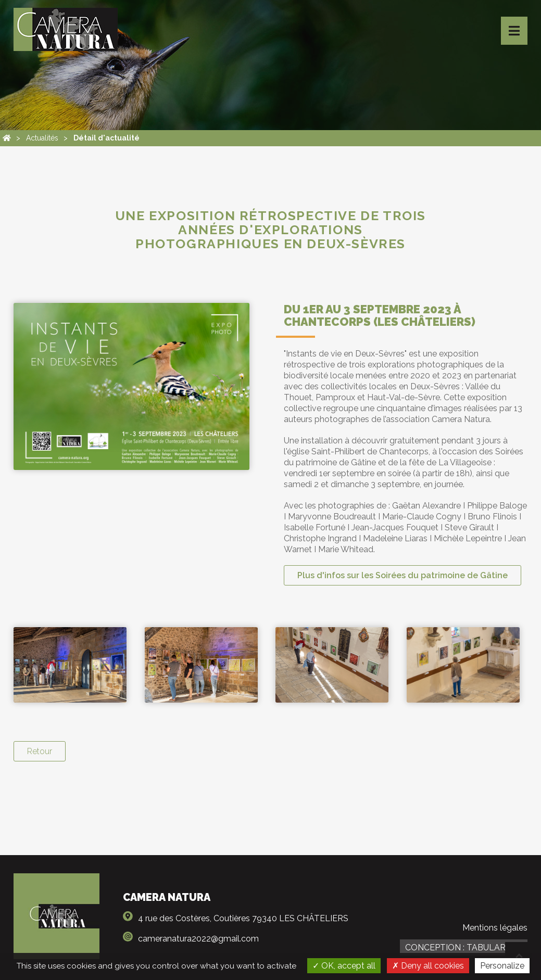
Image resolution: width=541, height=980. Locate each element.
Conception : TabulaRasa (464, 947)
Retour (40, 751)
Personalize (502, 966)
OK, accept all (344, 966)
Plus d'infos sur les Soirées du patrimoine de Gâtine (402, 575)
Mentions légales (495, 928)
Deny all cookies (428, 966)
